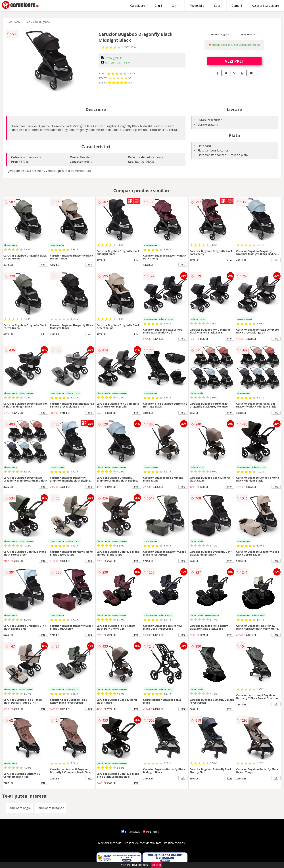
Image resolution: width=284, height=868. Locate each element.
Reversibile (197, 6)
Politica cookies (174, 843)
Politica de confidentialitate (143, 843)
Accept (157, 865)
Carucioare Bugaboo (38, 22)
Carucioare (138, 6)
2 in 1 (158, 6)
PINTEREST (152, 832)
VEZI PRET (234, 61)
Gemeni (237, 6)
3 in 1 (176, 6)
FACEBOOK (131, 832)
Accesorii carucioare (265, 6)
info (43, 265)
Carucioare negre (19, 808)
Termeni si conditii (110, 843)
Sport (218, 6)
